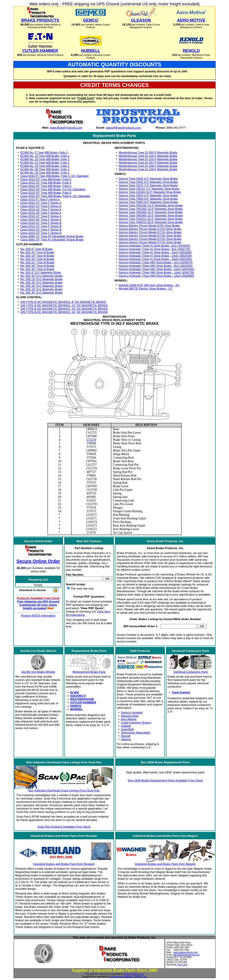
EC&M (74, 692)
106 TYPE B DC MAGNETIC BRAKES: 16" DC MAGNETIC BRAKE (64, 309)
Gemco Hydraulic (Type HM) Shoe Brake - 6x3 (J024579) (156, 262)
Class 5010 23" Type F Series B (41, 233)
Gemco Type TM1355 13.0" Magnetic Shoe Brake (151, 209)
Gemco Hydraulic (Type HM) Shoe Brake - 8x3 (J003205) (156, 266)
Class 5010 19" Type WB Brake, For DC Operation (53, 189)
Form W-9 (182, 965)
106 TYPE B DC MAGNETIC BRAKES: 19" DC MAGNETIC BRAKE (64, 312)
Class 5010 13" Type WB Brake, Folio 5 (46, 183)
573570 (91, 440)
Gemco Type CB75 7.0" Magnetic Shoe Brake (148, 185)
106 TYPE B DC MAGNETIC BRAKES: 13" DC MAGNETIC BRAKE (64, 305)
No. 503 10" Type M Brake (37, 252)
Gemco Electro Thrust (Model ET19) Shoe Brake (150, 239)
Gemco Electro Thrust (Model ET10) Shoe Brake (150, 229)
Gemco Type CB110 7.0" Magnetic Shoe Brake (149, 189)
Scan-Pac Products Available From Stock (64, 827)
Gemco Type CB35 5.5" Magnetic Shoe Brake (148, 182)
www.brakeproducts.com (186, 952)
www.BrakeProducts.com (66, 128)
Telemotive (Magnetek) (136, 733)
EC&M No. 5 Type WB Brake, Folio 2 (44, 152)
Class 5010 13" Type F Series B (41, 226)
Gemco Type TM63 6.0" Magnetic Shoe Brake (148, 199)
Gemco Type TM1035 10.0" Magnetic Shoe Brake (151, 205)
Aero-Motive (129, 719)
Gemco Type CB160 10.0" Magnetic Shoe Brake (150, 192)
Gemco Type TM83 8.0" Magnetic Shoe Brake (148, 202)
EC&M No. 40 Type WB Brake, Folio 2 (45, 169)
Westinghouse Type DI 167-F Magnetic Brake (148, 163)
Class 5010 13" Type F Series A (41, 206)
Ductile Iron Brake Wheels (38, 672)
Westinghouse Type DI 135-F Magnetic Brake (148, 159)
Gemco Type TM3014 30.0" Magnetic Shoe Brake (151, 222)
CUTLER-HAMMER (83, 702)
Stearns (126, 739)
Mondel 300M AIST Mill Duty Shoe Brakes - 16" (149, 285)
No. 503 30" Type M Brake (37, 269)
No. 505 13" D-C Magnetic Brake (41, 279)
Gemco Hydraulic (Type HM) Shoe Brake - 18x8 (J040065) (156, 276)
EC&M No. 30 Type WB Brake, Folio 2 (45, 166)
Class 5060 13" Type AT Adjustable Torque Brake (52, 236)
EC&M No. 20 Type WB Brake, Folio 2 (45, 159)
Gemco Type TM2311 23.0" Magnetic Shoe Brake (151, 219)
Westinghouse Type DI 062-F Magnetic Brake (148, 152)
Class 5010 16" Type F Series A (41, 209)
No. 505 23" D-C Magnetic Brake (41, 289)
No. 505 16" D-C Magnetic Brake (41, 282)
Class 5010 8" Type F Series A (40, 199)
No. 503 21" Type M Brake (37, 262)
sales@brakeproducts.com (186, 955)
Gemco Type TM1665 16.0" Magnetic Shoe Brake (151, 212)
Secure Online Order (38, 561)
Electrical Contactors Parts (191, 672)
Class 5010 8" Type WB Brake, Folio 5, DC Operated (54, 176)
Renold (126, 736)
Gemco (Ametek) (132, 712)
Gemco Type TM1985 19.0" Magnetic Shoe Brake (151, 215)
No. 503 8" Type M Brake (37, 249)
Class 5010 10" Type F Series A (41, 203)
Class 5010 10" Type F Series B (41, 223)
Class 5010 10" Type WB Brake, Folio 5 (46, 179)
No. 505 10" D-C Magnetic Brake (41, 276)
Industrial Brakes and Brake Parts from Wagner (165, 864)
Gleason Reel (130, 716)
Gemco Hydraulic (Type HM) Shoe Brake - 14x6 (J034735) (156, 272)
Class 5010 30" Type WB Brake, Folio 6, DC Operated (55, 196)
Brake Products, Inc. (134, 974)
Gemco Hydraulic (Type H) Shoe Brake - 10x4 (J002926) (155, 252)
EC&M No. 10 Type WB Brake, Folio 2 (45, 156)
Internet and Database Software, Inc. (129, 977)
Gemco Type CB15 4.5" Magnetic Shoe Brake (148, 179)
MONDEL (76, 709)
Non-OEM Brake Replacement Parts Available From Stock (165, 780)
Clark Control (181, 692)
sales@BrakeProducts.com (123, 128)
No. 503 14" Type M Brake (37, 256)
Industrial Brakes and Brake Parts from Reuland (64, 864)
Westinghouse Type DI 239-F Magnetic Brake (148, 169)
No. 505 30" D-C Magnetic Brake (41, 293)
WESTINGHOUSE (82, 699)
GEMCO (76, 706)
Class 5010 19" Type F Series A (41, 213)
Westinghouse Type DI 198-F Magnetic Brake (148, 166)
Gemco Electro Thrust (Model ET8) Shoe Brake (149, 226)
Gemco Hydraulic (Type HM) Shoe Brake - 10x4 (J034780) (156, 269)
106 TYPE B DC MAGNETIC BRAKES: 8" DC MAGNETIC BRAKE (63, 302)
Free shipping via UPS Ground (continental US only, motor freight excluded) (38, 605)
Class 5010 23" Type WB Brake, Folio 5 (46, 193)
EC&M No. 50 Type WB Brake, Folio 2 (45, 173)
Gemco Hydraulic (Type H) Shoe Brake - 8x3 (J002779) (154, 249)
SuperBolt (127, 729)
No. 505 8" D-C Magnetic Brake (41, 272)
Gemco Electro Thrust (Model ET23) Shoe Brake (150, 242)
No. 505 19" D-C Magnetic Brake (41, 286)
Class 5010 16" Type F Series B (41, 230)
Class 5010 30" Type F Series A (41, 219)
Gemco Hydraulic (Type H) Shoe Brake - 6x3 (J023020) (154, 246)
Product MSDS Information (38, 616)
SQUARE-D (78, 696)
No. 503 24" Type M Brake (37, 266)
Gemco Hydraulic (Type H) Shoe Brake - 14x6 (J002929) (155, 256)
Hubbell (126, 726)
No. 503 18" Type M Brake (37, 259)
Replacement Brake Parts (89, 672)
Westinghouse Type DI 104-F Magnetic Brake (148, 156)
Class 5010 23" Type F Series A (41, 216)
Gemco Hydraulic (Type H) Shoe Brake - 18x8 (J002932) (155, 259)
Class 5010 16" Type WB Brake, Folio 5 (46, 186)
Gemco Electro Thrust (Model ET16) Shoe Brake (150, 236)
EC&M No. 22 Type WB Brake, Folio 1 (45, 163)
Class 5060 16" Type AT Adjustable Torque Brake (52, 240)
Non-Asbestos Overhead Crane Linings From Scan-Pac (64, 790)
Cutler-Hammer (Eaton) (136, 723)
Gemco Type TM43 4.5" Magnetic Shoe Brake (148, 195)
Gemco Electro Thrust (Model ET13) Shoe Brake (150, 232)
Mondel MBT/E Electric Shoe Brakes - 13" (146, 289)
